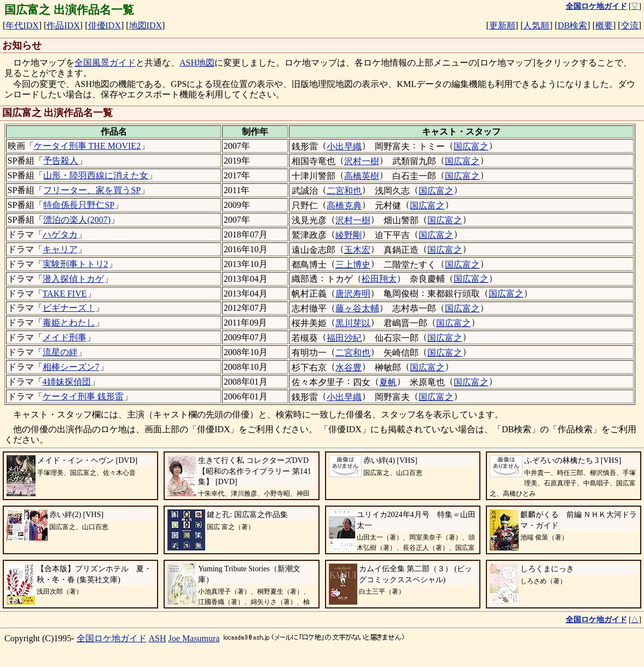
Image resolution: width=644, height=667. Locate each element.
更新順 (502, 25)
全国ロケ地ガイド (112, 638)
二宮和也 (344, 191)
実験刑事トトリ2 (76, 264)
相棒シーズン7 (71, 367)
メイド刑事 (65, 337)
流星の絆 (60, 352)
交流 (630, 25)
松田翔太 (379, 279)
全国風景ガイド (105, 63)
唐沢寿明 (353, 294)
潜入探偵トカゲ (73, 279)
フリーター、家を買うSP (92, 190)
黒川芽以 (353, 323)
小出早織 (344, 146)
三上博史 (353, 265)
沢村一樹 (362, 161)
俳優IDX (105, 25)
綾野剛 (349, 235)
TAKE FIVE (65, 294)
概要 (604, 25)
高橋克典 (344, 205)
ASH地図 (197, 63)
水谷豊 (349, 367)
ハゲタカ (60, 234)
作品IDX (63, 25)
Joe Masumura (194, 638)
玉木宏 (357, 250)
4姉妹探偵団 (67, 382)
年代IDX (22, 25)
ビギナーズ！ (69, 308)
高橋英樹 (362, 176)
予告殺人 (61, 161)
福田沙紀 (344, 338)
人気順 (536, 25)
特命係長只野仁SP (79, 205)
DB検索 (572, 25)
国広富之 (471, 146)
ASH (158, 638)
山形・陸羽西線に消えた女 (96, 175)
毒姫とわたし (69, 323)
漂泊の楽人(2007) (77, 220)
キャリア (60, 249)
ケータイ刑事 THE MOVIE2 (88, 146)
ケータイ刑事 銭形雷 (83, 396)
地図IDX (146, 25)
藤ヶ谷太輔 (357, 308)
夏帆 (388, 382)
